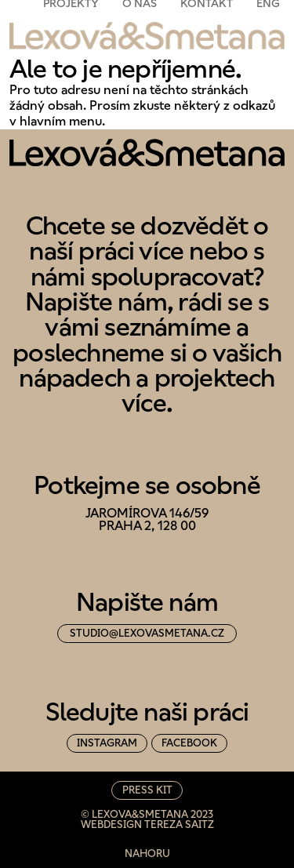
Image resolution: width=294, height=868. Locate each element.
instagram (107, 743)
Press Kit (147, 790)
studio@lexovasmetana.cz (147, 633)
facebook (189, 743)
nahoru (147, 853)
